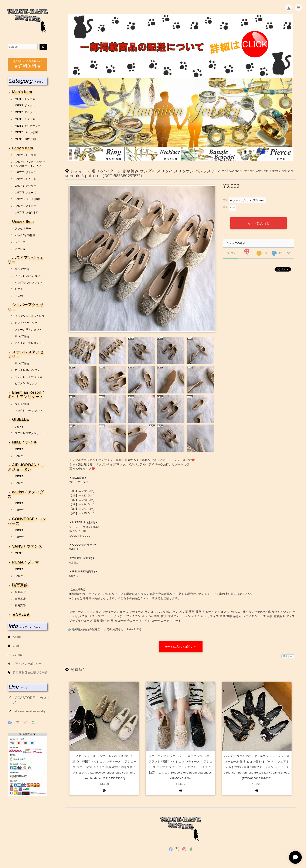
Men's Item (22, 92)
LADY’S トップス (26, 155)
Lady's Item (23, 148)
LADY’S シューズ (26, 193)
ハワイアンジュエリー (26, 260)
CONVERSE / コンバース (27, 521)
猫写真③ (20, 605)
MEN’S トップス (25, 99)
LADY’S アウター (26, 186)
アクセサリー (23, 229)
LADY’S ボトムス (26, 172)
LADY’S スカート (26, 179)
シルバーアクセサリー (26, 307)
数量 (225, 207)
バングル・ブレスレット (30, 343)
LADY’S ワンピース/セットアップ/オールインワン (28, 164)
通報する (288, 656)
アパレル (20, 249)
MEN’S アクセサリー (28, 126)
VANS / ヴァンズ (27, 546)
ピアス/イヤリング (26, 323)
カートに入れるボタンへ (181, 647)
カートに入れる (258, 223)
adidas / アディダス (26, 494)
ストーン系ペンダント (28, 330)
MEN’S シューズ (25, 119)
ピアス (19, 289)
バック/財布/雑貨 (25, 235)
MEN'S (19, 449)
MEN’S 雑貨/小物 (25, 139)
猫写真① (20, 592)
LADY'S (20, 456)
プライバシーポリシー (27, 664)
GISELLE (21, 420)
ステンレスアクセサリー (26, 354)
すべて (232, 253)
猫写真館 (20, 585)
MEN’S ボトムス (25, 106)
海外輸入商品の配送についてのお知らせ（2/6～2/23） (107, 629)
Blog (16, 646)
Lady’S (19, 427)
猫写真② (20, 599)
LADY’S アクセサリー (28, 206)
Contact (18, 655)
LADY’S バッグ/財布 (27, 199)
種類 (225, 199)
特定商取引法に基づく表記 (30, 673)
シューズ (20, 242)
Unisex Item (23, 222)
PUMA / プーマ (26, 562)
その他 (19, 296)
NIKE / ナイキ (25, 442)
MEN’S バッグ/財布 (27, 132)
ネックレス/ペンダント (29, 276)
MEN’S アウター (25, 112)
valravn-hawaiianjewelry (29, 711)
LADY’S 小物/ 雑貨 (26, 213)
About (17, 637)
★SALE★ (21, 614)
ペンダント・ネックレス (30, 316)
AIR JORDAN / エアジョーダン (26, 467)
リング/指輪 (22, 269)
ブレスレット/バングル (29, 377)
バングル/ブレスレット (29, 283)
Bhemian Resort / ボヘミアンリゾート (26, 395)
